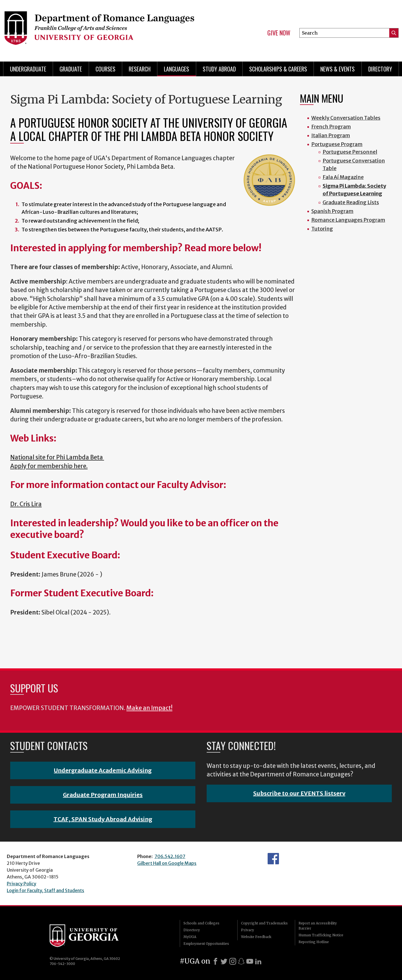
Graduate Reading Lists (351, 202)
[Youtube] (250, 961)
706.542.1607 (170, 856)
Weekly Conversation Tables (346, 118)
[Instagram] (233, 961)
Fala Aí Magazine (343, 177)
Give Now (279, 33)
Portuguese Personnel (350, 152)
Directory (380, 69)
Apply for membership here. (49, 466)
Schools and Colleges (201, 923)
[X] (224, 961)
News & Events (338, 69)
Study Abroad (219, 69)
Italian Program (331, 135)
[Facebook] (215, 961)
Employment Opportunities (206, 944)
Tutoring (322, 229)
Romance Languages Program (348, 220)
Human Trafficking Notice (321, 935)
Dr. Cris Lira (26, 504)
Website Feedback (256, 937)
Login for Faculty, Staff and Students (46, 890)
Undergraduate (28, 69)
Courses (105, 69)
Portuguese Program (337, 144)
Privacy (247, 930)
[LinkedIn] (258, 961)
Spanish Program (332, 211)
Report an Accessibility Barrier (318, 926)
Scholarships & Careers (278, 69)
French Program (331, 127)
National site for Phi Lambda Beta (57, 457)
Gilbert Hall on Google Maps (167, 863)
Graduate (71, 69)
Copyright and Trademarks (264, 923)
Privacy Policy (22, 884)
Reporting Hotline (314, 942)
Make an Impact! (149, 708)
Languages (176, 69)
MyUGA (190, 937)
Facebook (273, 859)
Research (140, 69)
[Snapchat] (241, 961)
